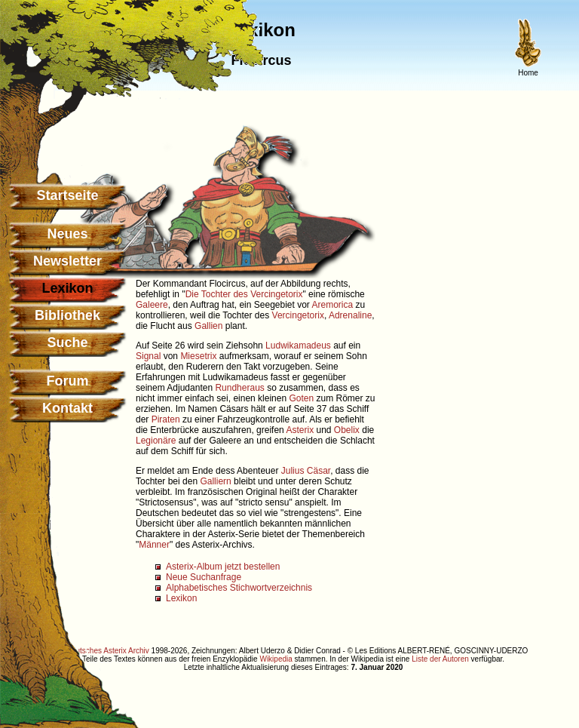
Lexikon (181, 598)
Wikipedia (276, 659)
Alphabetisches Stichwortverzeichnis (239, 588)
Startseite (67, 195)
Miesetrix (198, 356)
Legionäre (156, 441)
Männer (154, 545)
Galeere (152, 305)
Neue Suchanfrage (204, 577)
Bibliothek (67, 315)
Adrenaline (350, 315)
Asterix (300, 430)
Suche (67, 342)
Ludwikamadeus (298, 346)
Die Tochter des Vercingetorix (244, 294)
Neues (67, 234)
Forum (68, 381)
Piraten (166, 419)
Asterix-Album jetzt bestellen (223, 567)
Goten (301, 398)
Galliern (215, 481)
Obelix (347, 430)
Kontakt (67, 408)
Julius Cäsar (306, 471)
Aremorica (333, 305)
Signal (148, 356)
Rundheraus (239, 388)
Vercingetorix (298, 315)
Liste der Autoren (440, 659)
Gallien (208, 326)
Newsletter (67, 261)
